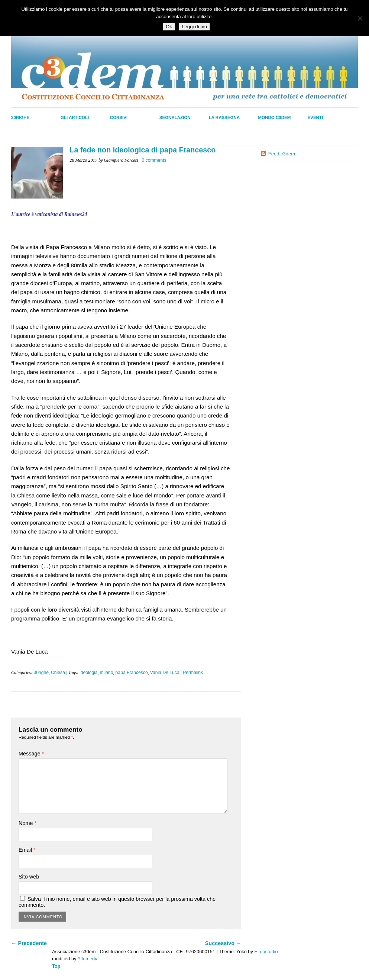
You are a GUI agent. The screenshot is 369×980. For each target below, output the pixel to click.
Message (31, 754)
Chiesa (58, 673)
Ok (169, 27)
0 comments (154, 160)
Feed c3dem (282, 154)
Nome (27, 823)
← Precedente (29, 943)
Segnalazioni (176, 117)
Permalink (193, 673)
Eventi (315, 117)
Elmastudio (266, 952)
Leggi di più (194, 27)
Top (56, 966)
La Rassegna (224, 117)
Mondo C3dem (275, 117)
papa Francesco (132, 673)
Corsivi (119, 117)
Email (27, 850)
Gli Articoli (75, 117)
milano (107, 673)
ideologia (89, 673)
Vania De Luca (165, 673)
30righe (20, 117)
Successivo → (223, 943)
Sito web (29, 877)
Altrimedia (88, 959)
